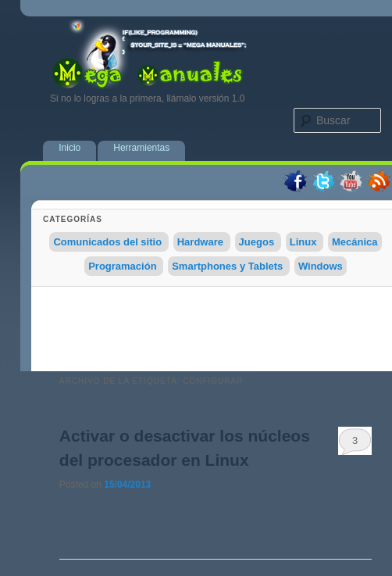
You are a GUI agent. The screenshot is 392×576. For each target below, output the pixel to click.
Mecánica (355, 242)
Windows (321, 266)
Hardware (200, 242)
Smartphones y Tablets (227, 266)
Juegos (257, 242)
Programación (122, 266)
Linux (303, 242)
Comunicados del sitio (107, 242)
